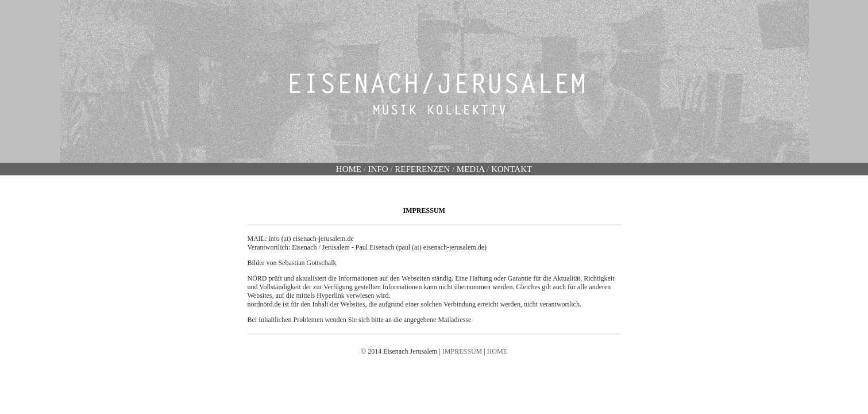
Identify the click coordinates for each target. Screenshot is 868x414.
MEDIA (470, 169)
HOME (349, 169)
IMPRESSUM (462, 351)
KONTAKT (512, 169)
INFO (379, 169)
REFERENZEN (422, 169)
